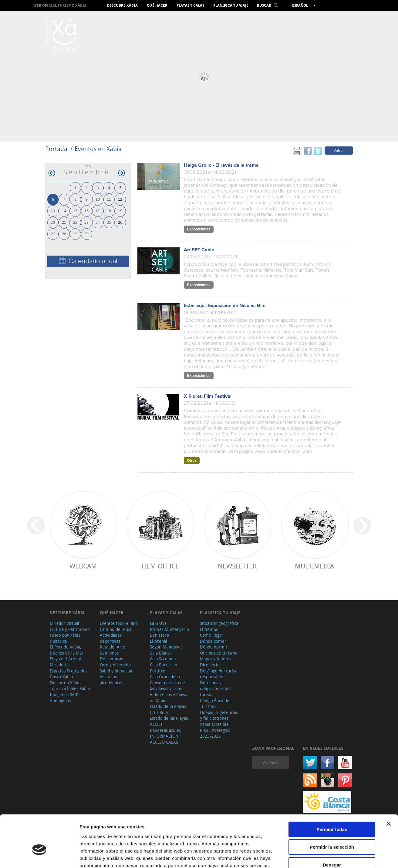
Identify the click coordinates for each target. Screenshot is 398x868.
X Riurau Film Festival (208, 396)
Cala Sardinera (164, 659)
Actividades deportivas (111, 638)
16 (86, 211)
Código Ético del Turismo (215, 704)
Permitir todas (332, 794)
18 (109, 211)
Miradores (60, 665)
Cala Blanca (161, 653)
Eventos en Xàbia (98, 149)
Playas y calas (190, 5)
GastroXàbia (61, 677)
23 (86, 222)
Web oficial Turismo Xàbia (60, 5)
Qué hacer (157, 5)
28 (64, 234)
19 (120, 211)
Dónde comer (213, 641)
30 (86, 234)
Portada (56, 149)
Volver (339, 150)
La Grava (158, 623)
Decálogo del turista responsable (219, 674)
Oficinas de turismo (219, 653)
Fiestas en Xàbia (65, 683)
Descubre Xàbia (122, 5)
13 (53, 211)
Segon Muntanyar (167, 647)
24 (98, 222)
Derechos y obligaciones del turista (215, 689)
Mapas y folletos (216, 659)
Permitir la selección (332, 812)
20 (53, 222)
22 (75, 222)
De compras (111, 659)
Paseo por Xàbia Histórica (65, 638)
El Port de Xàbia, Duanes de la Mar (67, 650)
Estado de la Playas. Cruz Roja (169, 709)
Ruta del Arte (113, 647)
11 (109, 199)
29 (75, 234)
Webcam (83, 566)
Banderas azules (165, 730)
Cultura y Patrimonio (70, 629)
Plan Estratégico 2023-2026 (215, 733)
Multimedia (314, 566)
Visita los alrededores (111, 680)
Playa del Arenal (65, 659)
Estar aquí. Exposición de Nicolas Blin (225, 306)
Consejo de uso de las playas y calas (167, 686)
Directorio (210, 665)
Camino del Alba (116, 629)
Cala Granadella (165, 677)
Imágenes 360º (64, 694)
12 (120, 199)
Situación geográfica (219, 623)
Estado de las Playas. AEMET (169, 721)
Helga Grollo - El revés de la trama (221, 165)
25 (109, 222)
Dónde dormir (214, 647)
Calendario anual (88, 261)
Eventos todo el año (119, 623)
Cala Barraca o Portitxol (164, 668)
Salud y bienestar (116, 671)
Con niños (109, 653)
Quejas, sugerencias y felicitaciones (219, 715)
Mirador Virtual (64, 623)
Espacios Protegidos (69, 671)
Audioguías (60, 700)
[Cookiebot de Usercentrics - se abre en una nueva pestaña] (39, 856)
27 (53, 234)
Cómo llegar (212, 635)
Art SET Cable (199, 250)
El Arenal (159, 641)
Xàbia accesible (214, 724)
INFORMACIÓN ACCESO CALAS (164, 739)
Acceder (271, 762)
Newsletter (237, 566)
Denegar (332, 829)
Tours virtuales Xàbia (70, 688)
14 (64, 211)
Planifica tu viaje (231, 5)
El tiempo (209, 629)
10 (98, 199)
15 (75, 211)
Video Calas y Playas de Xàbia (169, 697)
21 (64, 222)
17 (98, 211)
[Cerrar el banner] (389, 788)
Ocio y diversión (115, 665)
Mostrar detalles (328, 856)
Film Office (160, 566)
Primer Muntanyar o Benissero (169, 632)
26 (120, 222)
